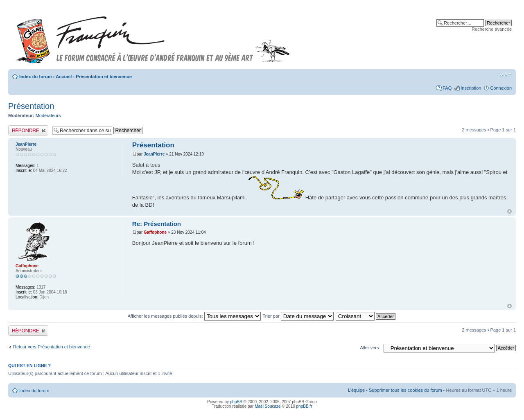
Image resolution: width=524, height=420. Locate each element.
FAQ (447, 88)
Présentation (31, 106)
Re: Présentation (157, 224)
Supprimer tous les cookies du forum (405, 390)
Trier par (298, 316)
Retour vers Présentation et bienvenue (52, 347)
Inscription (471, 88)
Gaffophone (155, 232)
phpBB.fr (304, 406)
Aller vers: (370, 348)
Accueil (64, 77)
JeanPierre (154, 154)
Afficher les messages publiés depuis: (194, 316)
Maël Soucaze (268, 406)
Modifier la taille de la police (506, 75)
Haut (509, 211)
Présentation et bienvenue (104, 77)
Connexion (501, 88)
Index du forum (35, 77)
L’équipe (356, 390)
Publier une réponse (28, 130)
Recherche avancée (492, 29)
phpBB (236, 402)
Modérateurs (48, 115)
